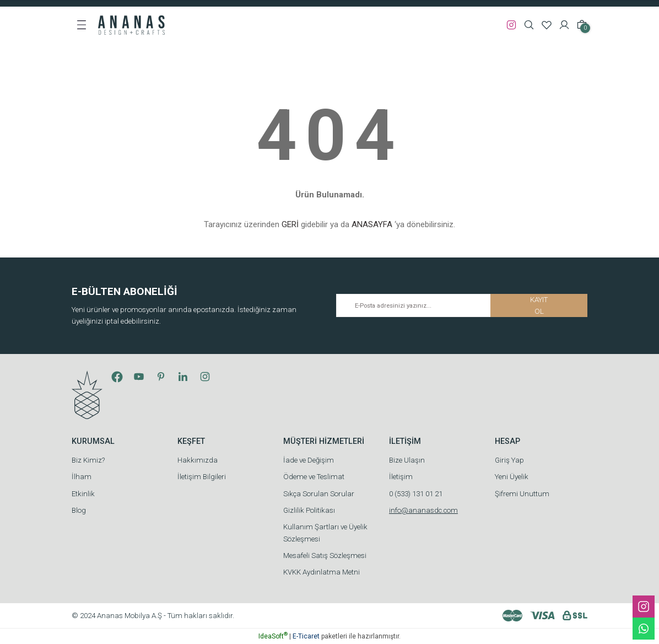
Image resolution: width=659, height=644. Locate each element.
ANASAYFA (372, 224)
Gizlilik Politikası (309, 510)
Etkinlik (83, 494)
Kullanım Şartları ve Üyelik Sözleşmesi (325, 533)
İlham (82, 477)
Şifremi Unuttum (522, 494)
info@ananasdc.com (423, 510)
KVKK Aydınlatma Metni (322, 572)
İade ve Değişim (309, 460)
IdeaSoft (273, 636)
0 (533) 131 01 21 (416, 494)
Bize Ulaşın (407, 460)
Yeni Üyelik (512, 477)
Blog (79, 510)
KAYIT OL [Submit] (539, 305)
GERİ (290, 224)
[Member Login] (564, 25)
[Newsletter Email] (462, 305)
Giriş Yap (509, 460)
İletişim (401, 477)
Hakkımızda (198, 460)
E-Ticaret (306, 636)
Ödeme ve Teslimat (314, 477)
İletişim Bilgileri (202, 477)
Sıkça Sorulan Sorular (319, 494)
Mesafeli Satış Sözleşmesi (325, 556)
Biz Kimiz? (88, 460)
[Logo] (131, 24)
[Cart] (582, 25)
